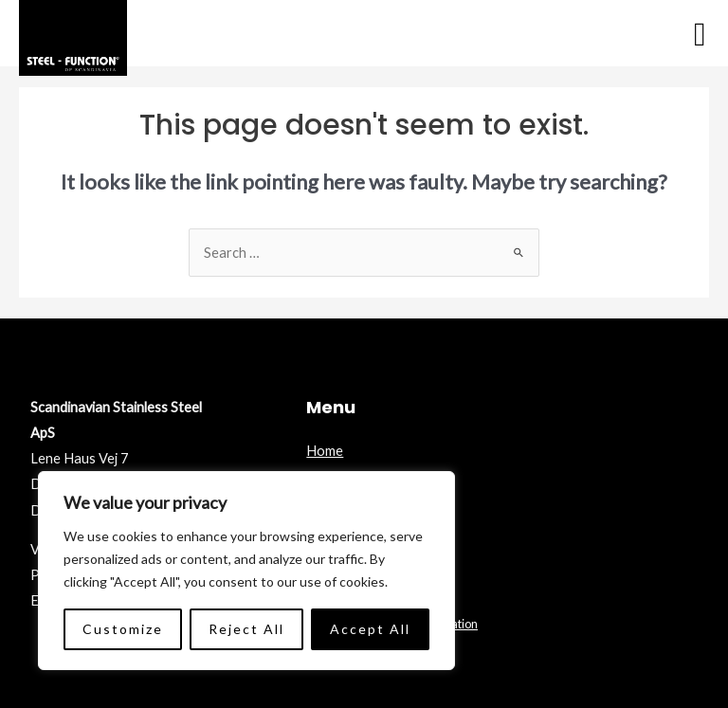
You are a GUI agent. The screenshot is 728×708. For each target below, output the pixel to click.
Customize (123, 629)
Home (325, 451)
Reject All (246, 629)
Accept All (370, 629)
